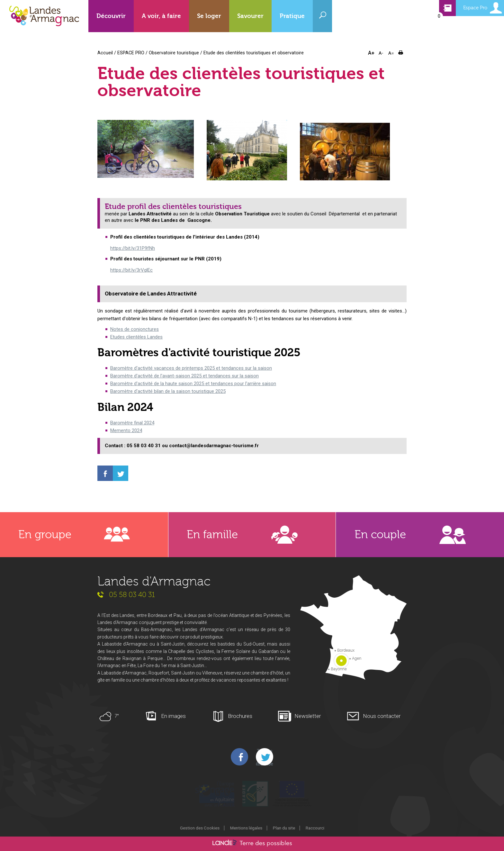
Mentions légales (246, 828)
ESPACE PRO (131, 53)
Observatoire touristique (174, 53)
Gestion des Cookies (200, 828)
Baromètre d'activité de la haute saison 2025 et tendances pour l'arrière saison (193, 384)
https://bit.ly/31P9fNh (133, 248)
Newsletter (308, 716)
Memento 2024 (126, 430)
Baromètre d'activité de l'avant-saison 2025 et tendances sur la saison (184, 376)
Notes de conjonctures (135, 329)
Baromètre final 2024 (132, 423)
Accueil (105, 53)
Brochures (240, 716)
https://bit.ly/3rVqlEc (131, 270)
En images (173, 716)
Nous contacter (382, 716)
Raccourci (315, 828)
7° (117, 716)
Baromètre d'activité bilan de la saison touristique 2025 (168, 391)
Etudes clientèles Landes (136, 337)
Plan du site (284, 828)
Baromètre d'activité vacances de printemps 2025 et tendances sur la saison (191, 368)
